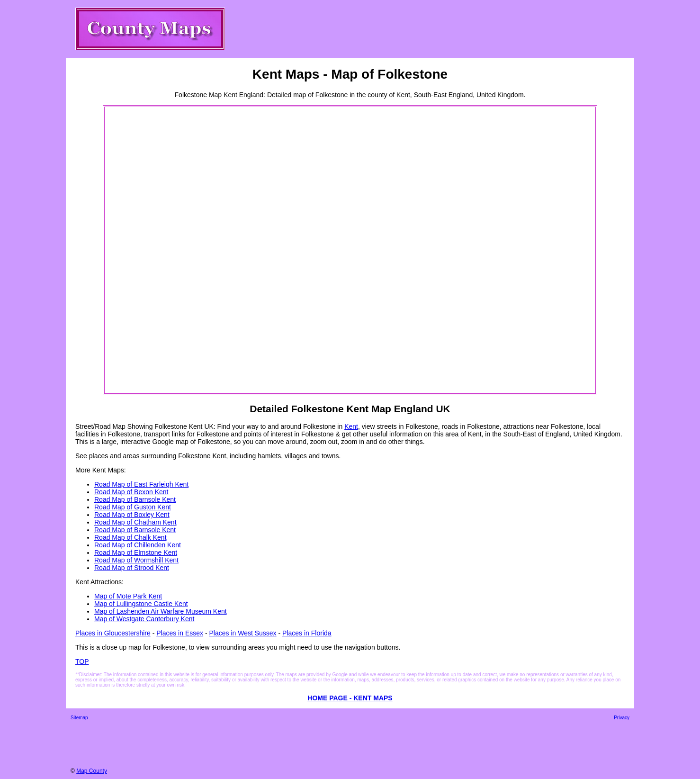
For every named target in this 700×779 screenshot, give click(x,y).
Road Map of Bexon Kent (131, 492)
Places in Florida (307, 633)
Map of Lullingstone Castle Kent (141, 604)
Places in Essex (180, 633)
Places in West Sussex (242, 633)
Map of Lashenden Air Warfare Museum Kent (161, 611)
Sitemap (79, 718)
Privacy (622, 718)
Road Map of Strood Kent (132, 568)
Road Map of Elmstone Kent (136, 553)
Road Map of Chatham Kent (135, 522)
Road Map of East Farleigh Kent (141, 484)
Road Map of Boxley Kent (132, 515)
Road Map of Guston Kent (133, 507)
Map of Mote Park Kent (128, 596)
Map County (92, 771)
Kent (351, 426)
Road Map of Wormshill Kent (136, 560)
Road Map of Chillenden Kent (138, 545)
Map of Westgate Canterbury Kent (144, 619)
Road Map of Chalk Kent (130, 537)
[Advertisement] (144, 250)
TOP (82, 661)
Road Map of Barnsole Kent (135, 499)
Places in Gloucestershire (113, 633)
